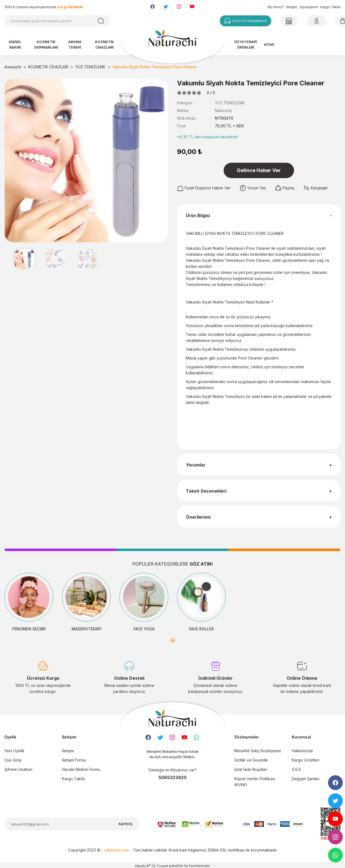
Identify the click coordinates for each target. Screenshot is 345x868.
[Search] (58, 21)
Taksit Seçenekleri (206, 491)
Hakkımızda (302, 751)
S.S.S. (297, 769)
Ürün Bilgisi (198, 215)
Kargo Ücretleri (306, 760)
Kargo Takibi (330, 7)
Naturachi (223, 110)
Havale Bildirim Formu (81, 769)
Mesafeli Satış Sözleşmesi (258, 751)
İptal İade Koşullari (251, 769)
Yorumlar (196, 465)
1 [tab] (173, 640)
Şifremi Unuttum (18, 769)
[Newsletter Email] (72, 824)
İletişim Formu (74, 760)
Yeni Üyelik (14, 751)
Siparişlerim (309, 7)
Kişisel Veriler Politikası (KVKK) (255, 782)
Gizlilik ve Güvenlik (251, 760)
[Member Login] (289, 21)
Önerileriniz (198, 517)
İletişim (292, 7)
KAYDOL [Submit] (126, 824)
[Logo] (172, 41)
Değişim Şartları (306, 779)
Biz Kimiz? (276, 7)
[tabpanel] (29, 602)
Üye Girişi (13, 760)
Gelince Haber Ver (259, 170)
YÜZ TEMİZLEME (230, 103)
